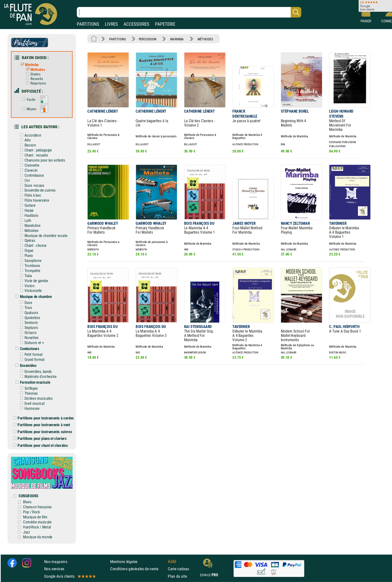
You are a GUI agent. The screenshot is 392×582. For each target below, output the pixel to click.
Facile (28, 100)
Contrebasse (31, 175)
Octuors (27, 333)
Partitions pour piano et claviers (40, 439)
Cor (24, 180)
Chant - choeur (32, 246)
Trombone (29, 266)
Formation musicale (32, 382)
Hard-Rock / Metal (37, 527)
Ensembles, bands (35, 372)
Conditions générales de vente (138, 569)
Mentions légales (124, 562)
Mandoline (29, 226)
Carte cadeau (178, 569)
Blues (27, 502)
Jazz (27, 532)
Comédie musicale (37, 522)
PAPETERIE (165, 24)
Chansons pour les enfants (42, 160)
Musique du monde (38, 537)
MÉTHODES (205, 39)
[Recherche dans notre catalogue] (189, 12)
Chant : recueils (33, 155)
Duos (25, 303)
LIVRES (111, 24)
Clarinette (28, 165)
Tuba (25, 276)
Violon (26, 286)
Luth (24, 221)
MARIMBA (177, 39)
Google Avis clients (70, 576)
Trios (25, 308)
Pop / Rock (31, 512)
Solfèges (28, 388)
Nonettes (28, 338)
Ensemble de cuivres (37, 190)
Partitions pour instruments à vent (42, 425)
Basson (27, 145)
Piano (25, 256)
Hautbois (28, 215)
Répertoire (35, 83)
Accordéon (29, 135)
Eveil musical (31, 403)
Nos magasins (56, 562)
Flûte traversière (33, 200)
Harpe (26, 210)
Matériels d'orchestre (37, 376)
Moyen (28, 109)
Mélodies (28, 230)
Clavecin (28, 170)
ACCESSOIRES (136, 24)
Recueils (33, 79)
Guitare (27, 205)
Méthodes (34, 70)
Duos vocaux (31, 185)
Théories (28, 393)
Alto (24, 140)
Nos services (54, 569)
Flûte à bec (29, 195)
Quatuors (28, 312)
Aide (172, 561)
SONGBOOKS (28, 496)
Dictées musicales (35, 398)
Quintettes (29, 318)
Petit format (30, 355)
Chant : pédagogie (35, 150)
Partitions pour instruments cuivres (43, 432)
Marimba (28, 65)
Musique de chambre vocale (42, 235)
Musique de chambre (33, 297)
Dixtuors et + (31, 343)
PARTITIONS (88, 24)
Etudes (32, 74)
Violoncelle (30, 291)
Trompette (29, 271)
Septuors (28, 328)
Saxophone (30, 261)
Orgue (26, 251)
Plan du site (177, 576)
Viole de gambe (33, 281)
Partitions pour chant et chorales (40, 445)
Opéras (26, 240)
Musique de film (35, 517)
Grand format (31, 360)
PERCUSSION (148, 39)
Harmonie (29, 408)
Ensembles (25, 366)
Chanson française (37, 507)
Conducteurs (26, 349)
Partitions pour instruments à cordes (44, 418)
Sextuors (28, 323)
